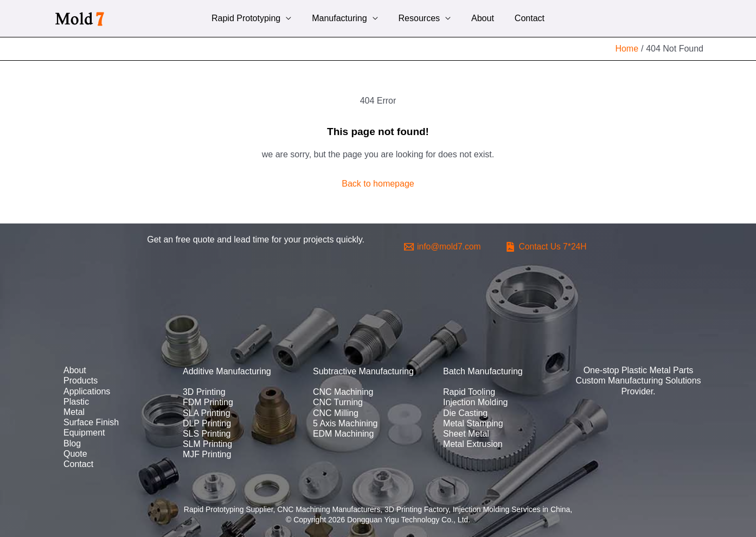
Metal (74, 412)
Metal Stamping (473, 423)
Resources (419, 18)
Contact (523, 18)
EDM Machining (344, 434)
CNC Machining (343, 392)
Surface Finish (91, 422)
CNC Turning (338, 402)
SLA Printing (207, 413)
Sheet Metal (466, 434)
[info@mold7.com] (443, 247)
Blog (72, 443)
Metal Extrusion (473, 444)
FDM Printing (208, 402)
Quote (75, 454)
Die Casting (466, 413)
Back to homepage (378, 184)
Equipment (84, 433)
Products (81, 381)
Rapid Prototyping (252, 18)
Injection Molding (476, 402)
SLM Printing (208, 444)
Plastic (76, 402)
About (479, 18)
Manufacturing (342, 18)
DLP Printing (207, 423)
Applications (87, 391)
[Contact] (548, 247)
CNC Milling (336, 413)
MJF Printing (207, 454)
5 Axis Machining (345, 423)
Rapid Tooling (469, 392)
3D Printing (204, 392)
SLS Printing (207, 434)
